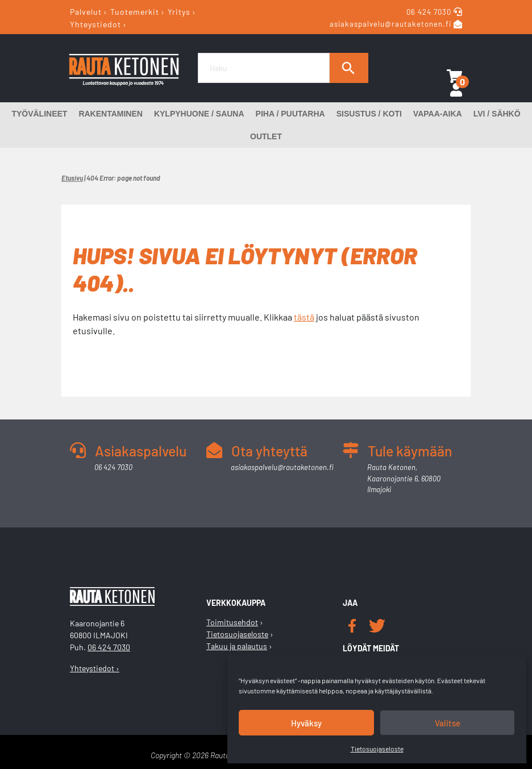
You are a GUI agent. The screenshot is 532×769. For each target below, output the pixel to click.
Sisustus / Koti (369, 114)
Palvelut (86, 12)
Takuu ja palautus (237, 646)
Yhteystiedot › (95, 668)
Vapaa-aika (438, 114)
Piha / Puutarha (290, 114)
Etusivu (72, 178)
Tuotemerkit (135, 12)
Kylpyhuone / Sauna (199, 114)
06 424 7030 (430, 12)
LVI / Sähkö (497, 114)
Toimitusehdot (232, 622)
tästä (304, 317)
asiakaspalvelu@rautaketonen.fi (390, 24)
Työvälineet (39, 114)
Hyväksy (306, 723)
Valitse (448, 723)
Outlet (266, 136)
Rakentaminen (111, 114)
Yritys (179, 12)
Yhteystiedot (95, 24)
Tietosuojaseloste (377, 749)
